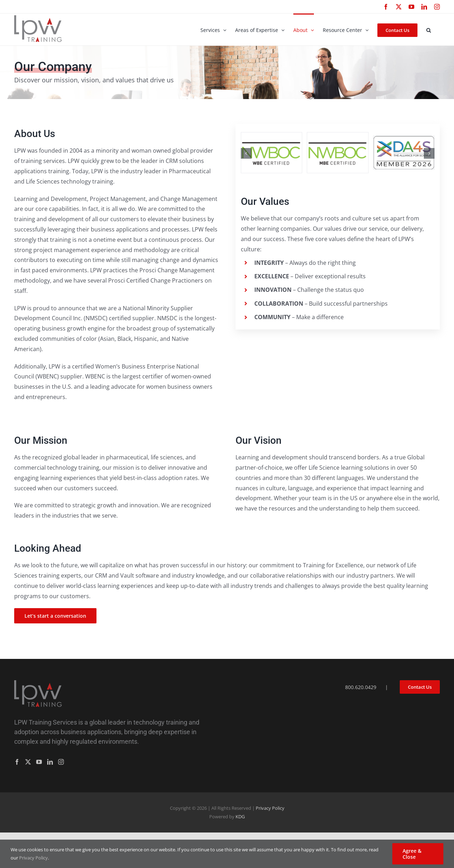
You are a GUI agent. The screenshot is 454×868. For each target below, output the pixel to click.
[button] (429, 29)
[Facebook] (17, 762)
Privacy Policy (270, 808)
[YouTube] (39, 762)
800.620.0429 (361, 687)
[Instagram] (61, 762)
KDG (240, 817)
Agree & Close (412, 854)
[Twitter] (28, 762)
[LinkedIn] (50, 762)
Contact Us (420, 687)
